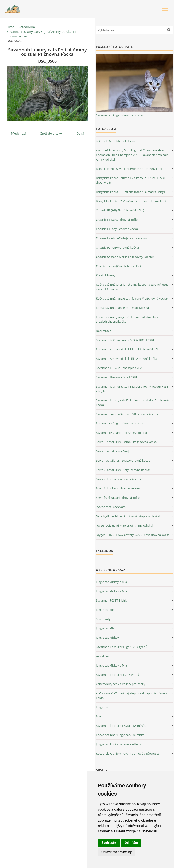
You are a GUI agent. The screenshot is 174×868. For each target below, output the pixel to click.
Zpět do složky (51, 133)
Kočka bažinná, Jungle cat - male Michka (122, 308)
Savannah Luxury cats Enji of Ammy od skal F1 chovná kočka (42, 34)
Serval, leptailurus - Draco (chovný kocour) (124, 460)
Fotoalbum (27, 27)
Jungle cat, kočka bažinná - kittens (118, 744)
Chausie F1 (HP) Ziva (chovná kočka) (120, 210)
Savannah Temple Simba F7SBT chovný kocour (127, 414)
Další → (82, 133)
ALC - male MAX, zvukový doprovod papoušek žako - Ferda (131, 695)
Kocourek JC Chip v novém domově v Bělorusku (128, 753)
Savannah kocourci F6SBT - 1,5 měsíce (121, 726)
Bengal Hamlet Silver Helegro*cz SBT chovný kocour (131, 169)
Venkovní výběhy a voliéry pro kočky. (121, 684)
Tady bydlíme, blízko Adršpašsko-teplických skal (128, 516)
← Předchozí (16, 133)
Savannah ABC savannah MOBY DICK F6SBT (125, 340)
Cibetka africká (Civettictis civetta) (118, 266)
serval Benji (103, 656)
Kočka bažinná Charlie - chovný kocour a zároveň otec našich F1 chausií (132, 287)
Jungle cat (102, 707)
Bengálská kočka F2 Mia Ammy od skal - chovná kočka (132, 201)
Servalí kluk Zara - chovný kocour (118, 488)
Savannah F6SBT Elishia (111, 600)
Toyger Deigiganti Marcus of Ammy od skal (124, 525)
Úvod (11, 27)
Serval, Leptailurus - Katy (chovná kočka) (123, 470)
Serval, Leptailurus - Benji (113, 451)
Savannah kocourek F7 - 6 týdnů (117, 675)
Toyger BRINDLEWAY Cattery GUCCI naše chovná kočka (133, 535)
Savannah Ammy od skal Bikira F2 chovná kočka (128, 349)
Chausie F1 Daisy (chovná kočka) (118, 220)
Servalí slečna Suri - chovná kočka (118, 498)
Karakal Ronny (106, 275)
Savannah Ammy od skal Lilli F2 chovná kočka (126, 359)
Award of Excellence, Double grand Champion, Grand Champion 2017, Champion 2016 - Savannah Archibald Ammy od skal (132, 155)
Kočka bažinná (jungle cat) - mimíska (120, 735)
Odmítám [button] (131, 843)
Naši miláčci (104, 331)
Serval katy (103, 619)
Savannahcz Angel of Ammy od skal (120, 115)
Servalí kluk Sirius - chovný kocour (119, 479)
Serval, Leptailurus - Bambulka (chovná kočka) (127, 442)
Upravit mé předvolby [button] (117, 852)
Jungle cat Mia (105, 610)
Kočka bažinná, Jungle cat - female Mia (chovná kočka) (132, 298)
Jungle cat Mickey (107, 638)
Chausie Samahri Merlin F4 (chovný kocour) (125, 257)
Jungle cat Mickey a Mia (111, 582)
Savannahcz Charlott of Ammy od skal (121, 433)
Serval (100, 716)
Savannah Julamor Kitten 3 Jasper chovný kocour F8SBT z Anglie (133, 389)
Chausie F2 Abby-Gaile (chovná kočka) (121, 238)
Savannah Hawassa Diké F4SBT (117, 377)
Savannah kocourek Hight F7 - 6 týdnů (122, 647)
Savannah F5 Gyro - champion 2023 (120, 368)
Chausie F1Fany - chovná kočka (117, 229)
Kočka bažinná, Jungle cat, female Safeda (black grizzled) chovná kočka (127, 319)
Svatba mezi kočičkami (111, 507)
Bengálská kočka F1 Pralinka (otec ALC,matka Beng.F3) (132, 192)
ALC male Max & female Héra (115, 141)
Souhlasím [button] (109, 843)
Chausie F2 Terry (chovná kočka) (117, 247)
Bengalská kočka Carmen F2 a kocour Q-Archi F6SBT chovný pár (130, 180)
